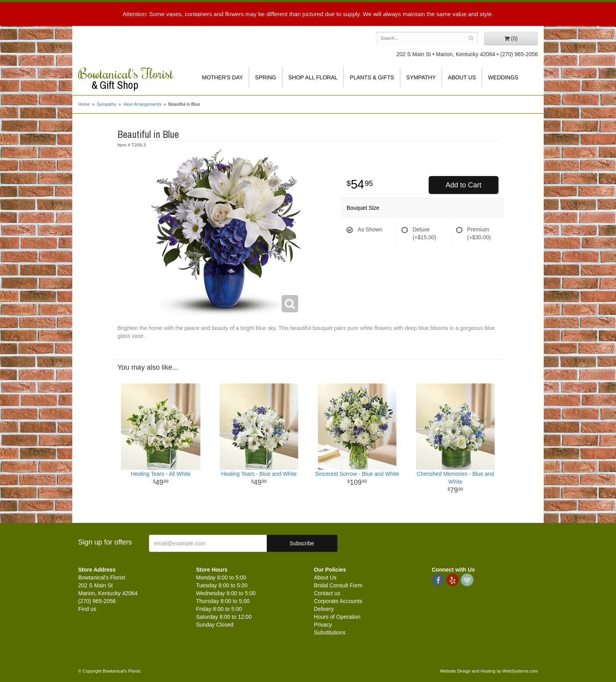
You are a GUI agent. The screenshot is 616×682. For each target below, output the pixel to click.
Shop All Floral (313, 77)
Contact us (327, 593)
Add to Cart (463, 185)
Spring (266, 77)
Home (84, 104)
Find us (87, 609)
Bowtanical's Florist (131, 79)
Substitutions (330, 632)
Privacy (323, 625)
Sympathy (421, 77)
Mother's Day (222, 77)
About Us (462, 77)
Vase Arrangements (142, 104)
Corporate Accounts (338, 601)
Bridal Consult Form (338, 585)
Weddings (503, 77)
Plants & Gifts (372, 77)
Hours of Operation (337, 617)
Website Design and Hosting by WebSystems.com (489, 671)
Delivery (324, 609)
